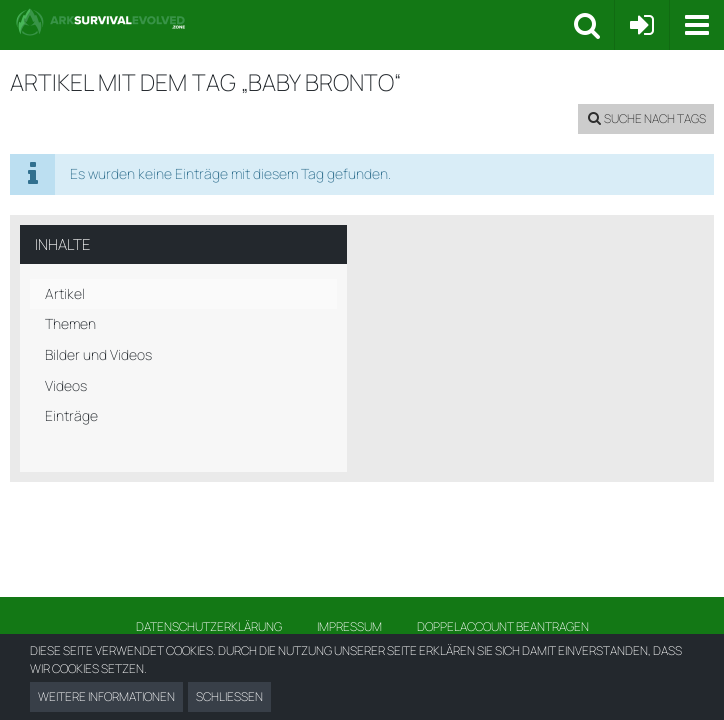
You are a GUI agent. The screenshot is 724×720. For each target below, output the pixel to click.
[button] (696, 25)
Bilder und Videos (98, 354)
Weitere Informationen (106, 696)
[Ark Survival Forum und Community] (294, 22)
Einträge (71, 415)
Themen (70, 323)
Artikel (65, 293)
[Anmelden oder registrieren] (642, 25)
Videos (66, 385)
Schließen (229, 696)
